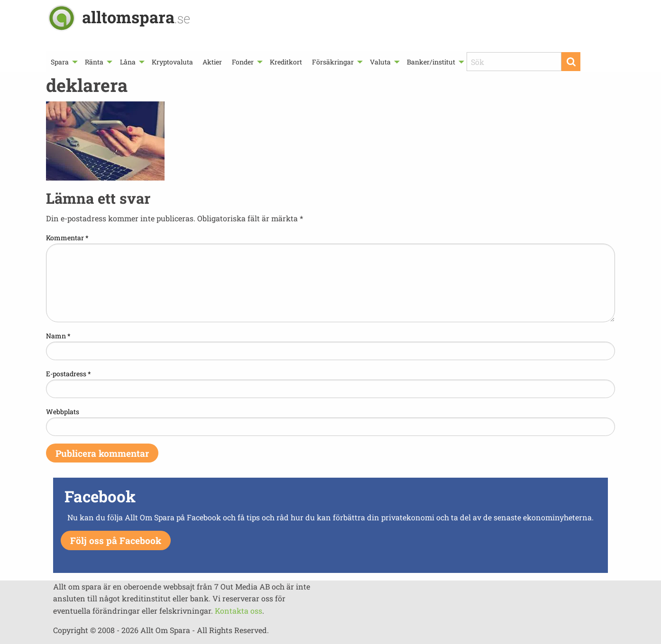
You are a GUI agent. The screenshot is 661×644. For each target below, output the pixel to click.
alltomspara (136, 17)
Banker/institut (431, 62)
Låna (128, 62)
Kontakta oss (239, 611)
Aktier (212, 62)
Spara (60, 62)
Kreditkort (286, 62)
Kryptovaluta (172, 62)
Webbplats (63, 412)
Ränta (94, 62)
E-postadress (69, 374)
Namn (58, 336)
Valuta (380, 62)
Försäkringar (333, 62)
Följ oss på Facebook (116, 540)
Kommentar (67, 238)
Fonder (243, 62)
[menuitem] (63, 62)
